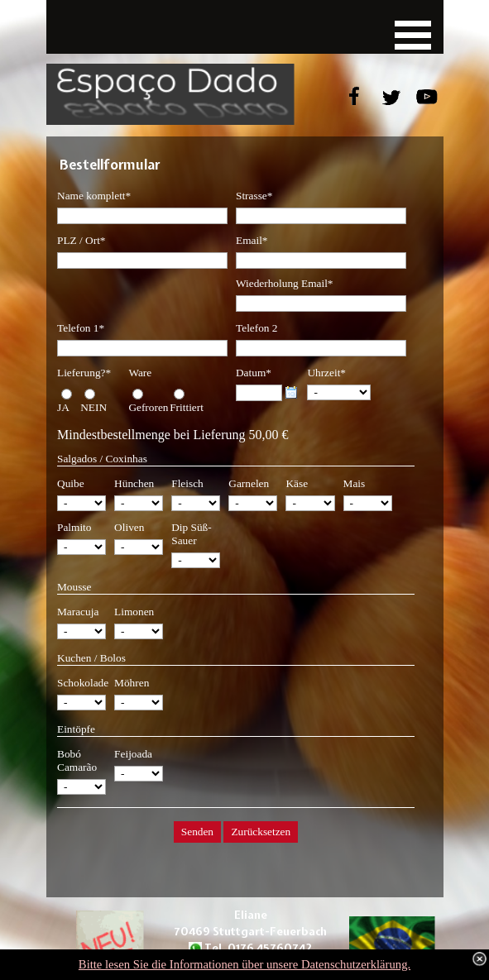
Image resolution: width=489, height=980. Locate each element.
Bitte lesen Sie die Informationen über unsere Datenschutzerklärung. (244, 964)
